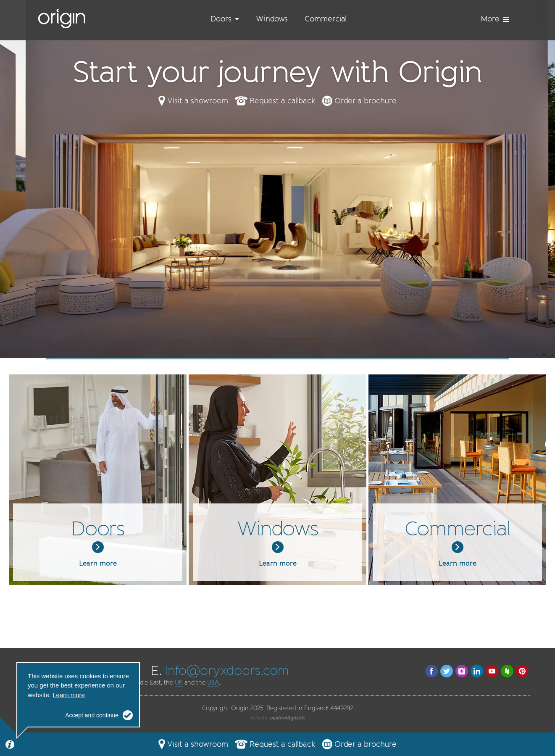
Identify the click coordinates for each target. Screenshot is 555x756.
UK (179, 683)
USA (213, 683)
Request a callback (282, 101)
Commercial (326, 19)
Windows (272, 19)
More (495, 19)
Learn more (98, 557)
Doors (221, 19)
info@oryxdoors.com (227, 670)
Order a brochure (366, 101)
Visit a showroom (198, 101)
